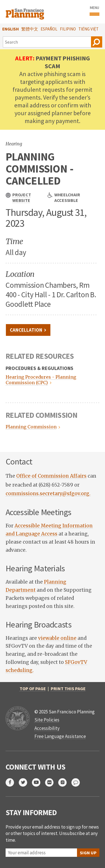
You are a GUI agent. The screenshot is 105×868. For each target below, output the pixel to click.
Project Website (18, 197)
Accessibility (47, 728)
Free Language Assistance (60, 736)
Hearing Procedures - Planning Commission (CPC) (41, 380)
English (11, 29)
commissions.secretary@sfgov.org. (48, 494)
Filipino (68, 29)
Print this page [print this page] (68, 688)
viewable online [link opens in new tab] (57, 638)
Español (49, 29)
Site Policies (47, 720)
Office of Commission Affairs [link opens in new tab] (51, 476)
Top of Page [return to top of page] (33, 688)
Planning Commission (31, 427)
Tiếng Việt (88, 29)
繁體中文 (30, 29)
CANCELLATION (26, 330)
